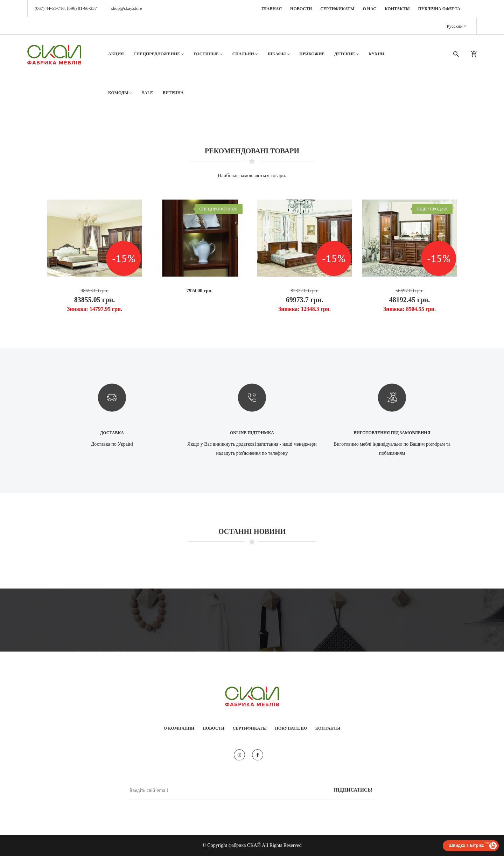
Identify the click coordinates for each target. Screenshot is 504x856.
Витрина (173, 93)
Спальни (245, 54)
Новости (301, 9)
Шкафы (279, 54)
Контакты (397, 9)
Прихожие (312, 54)
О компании (179, 728)
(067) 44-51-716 (50, 8)
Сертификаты (337, 9)
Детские (346, 54)
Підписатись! (353, 790)
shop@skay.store (127, 8)
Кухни (376, 54)
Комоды (120, 93)
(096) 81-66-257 (82, 8)
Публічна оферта (439, 9)
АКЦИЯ (116, 54)
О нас (370, 9)
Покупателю (291, 728)
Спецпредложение (159, 54)
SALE (148, 93)
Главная (272, 9)
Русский (456, 26)
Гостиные (208, 54)
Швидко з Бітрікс (466, 845)
